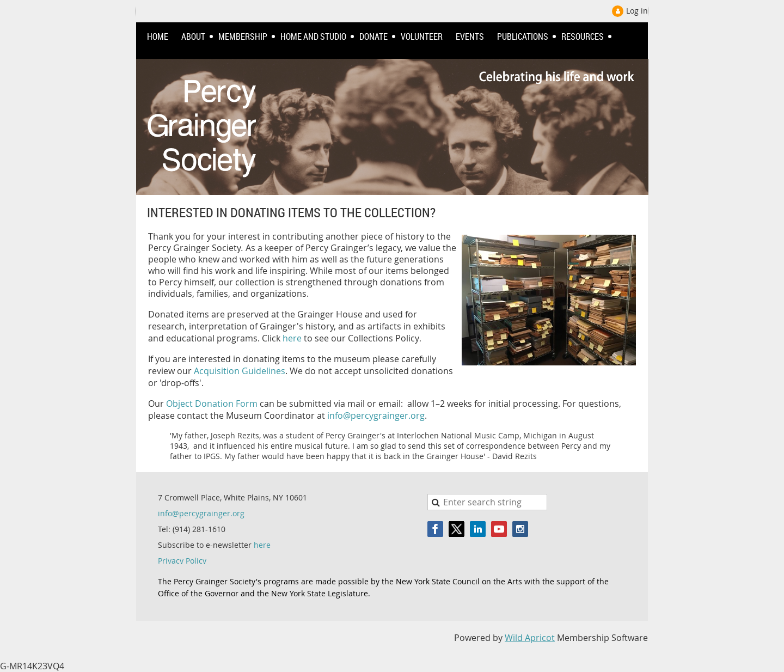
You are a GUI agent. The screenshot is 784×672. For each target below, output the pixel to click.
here (292, 338)
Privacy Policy (182, 561)
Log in (637, 11)
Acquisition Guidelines (240, 371)
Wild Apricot (530, 638)
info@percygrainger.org (376, 416)
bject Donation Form (215, 404)
